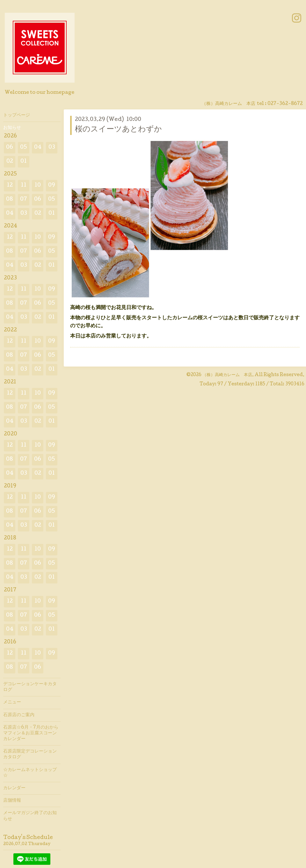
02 (10, 162)
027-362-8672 (285, 104)
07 (24, 200)
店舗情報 (12, 801)
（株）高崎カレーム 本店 (227, 375)
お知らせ (12, 128)
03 (52, 148)
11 (24, 185)
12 (10, 185)
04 (38, 148)
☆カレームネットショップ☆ (30, 773)
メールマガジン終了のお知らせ (30, 816)
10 (38, 185)
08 (10, 200)
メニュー (12, 702)
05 (24, 148)
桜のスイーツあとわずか (118, 130)
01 (24, 162)
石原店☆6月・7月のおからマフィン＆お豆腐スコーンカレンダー (31, 733)
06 (10, 148)
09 (52, 185)
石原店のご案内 (19, 715)
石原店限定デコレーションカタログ (30, 754)
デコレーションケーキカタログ (30, 687)
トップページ (17, 115)
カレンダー (14, 788)
